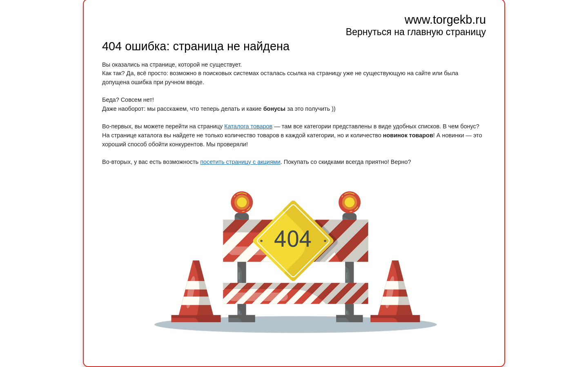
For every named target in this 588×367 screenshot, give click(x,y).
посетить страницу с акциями (240, 162)
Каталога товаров (248, 126)
